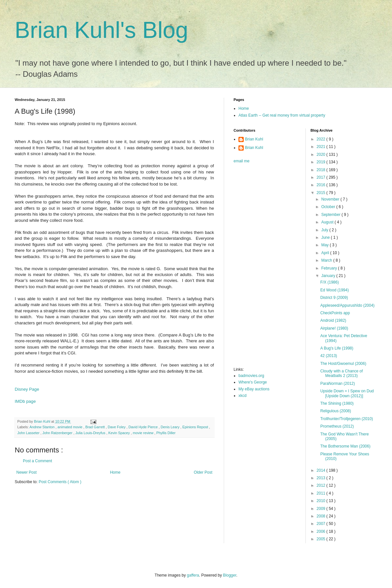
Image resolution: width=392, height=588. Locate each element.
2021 (321, 147)
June (326, 237)
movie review (144, 433)
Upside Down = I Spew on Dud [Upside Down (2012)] (347, 393)
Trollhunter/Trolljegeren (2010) (346, 419)
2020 (321, 155)
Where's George (253, 382)
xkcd (243, 396)
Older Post (203, 472)
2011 (321, 493)
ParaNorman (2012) (337, 384)
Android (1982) (333, 320)
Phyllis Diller (166, 433)
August (328, 222)
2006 (321, 531)
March (327, 260)
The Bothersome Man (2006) (345, 446)
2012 (321, 485)
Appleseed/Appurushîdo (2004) (347, 305)
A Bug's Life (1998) (337, 348)
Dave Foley (117, 427)
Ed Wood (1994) (334, 290)
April (326, 253)
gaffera (193, 575)
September (331, 215)
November (331, 199)
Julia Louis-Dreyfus (91, 433)
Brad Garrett (95, 427)
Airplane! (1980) (334, 328)
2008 (321, 516)
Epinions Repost (196, 427)
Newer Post (26, 472)
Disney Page (27, 389)
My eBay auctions (254, 389)
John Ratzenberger (58, 433)
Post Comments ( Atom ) (60, 482)
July (325, 230)
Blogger (230, 575)
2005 (321, 539)
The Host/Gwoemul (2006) (343, 364)
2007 (321, 524)
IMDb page (25, 401)
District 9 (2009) (334, 298)
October (329, 207)
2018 (321, 170)
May (325, 245)
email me (242, 161)
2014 (321, 470)
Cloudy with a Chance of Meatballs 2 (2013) (341, 373)
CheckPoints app (335, 313)
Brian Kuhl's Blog (101, 30)
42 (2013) (328, 356)
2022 (321, 139)
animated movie (70, 427)
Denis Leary (171, 427)
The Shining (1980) (337, 403)
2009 (321, 509)
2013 (321, 478)
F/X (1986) (329, 282)
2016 (321, 185)
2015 (321, 193)
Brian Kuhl (254, 139)
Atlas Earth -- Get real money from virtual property (282, 115)
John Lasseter (29, 433)
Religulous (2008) (335, 411)
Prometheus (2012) (337, 426)
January (329, 276)
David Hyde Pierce (143, 427)
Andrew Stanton (42, 427)
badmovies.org (251, 376)
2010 (321, 501)
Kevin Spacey (119, 433)
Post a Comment (37, 461)
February (329, 268)
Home (115, 472)
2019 (321, 162)
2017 (321, 177)
